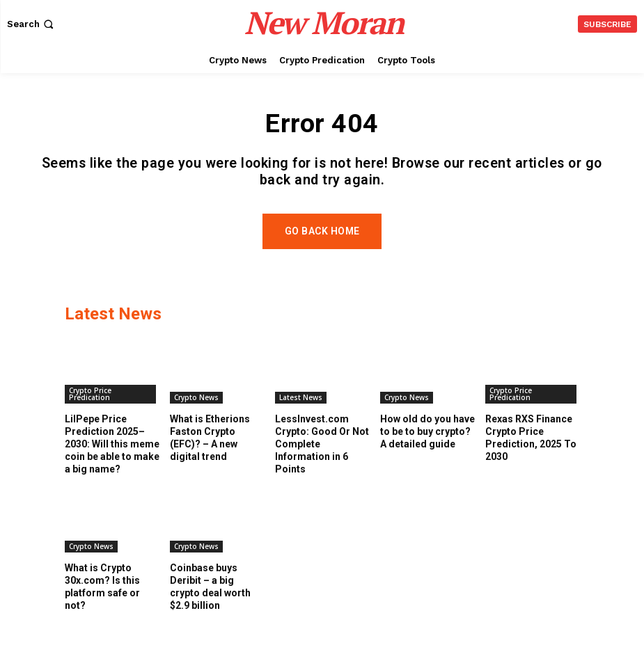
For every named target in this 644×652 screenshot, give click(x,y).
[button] (32, 24)
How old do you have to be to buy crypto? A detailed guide (427, 443)
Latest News (301, 409)
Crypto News (196, 409)
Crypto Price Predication (90, 406)
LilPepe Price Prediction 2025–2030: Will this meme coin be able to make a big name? (112, 456)
